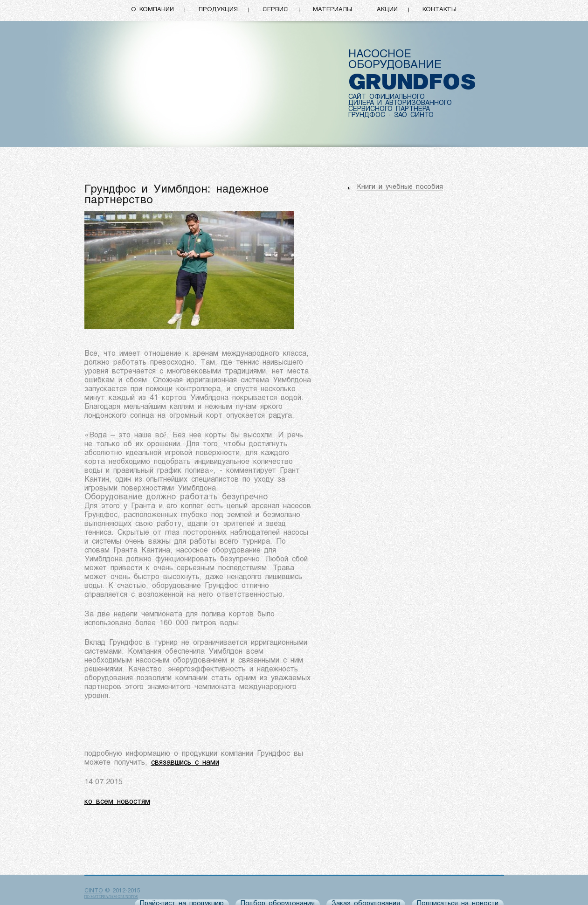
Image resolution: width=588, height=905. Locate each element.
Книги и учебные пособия (400, 187)
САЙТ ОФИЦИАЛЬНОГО (387, 97)
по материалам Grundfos (111, 897)
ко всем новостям (117, 802)
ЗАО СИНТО (414, 115)
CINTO (93, 891)
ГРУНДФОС (367, 115)
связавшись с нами (185, 763)
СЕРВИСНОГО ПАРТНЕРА (389, 109)
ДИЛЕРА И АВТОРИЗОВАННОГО (400, 103)
